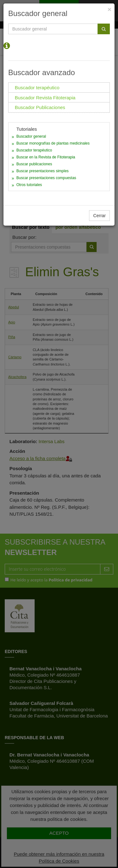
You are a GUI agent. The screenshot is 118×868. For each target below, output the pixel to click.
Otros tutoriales (29, 185)
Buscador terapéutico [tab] (37, 88)
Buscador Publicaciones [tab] (40, 107)
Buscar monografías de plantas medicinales (53, 143)
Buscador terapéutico (34, 150)
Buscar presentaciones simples (42, 171)
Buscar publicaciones (34, 164)
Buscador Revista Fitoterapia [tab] (45, 98)
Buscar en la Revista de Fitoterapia (46, 157)
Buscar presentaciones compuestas (46, 178)
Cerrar (99, 216)
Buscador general (31, 136)
